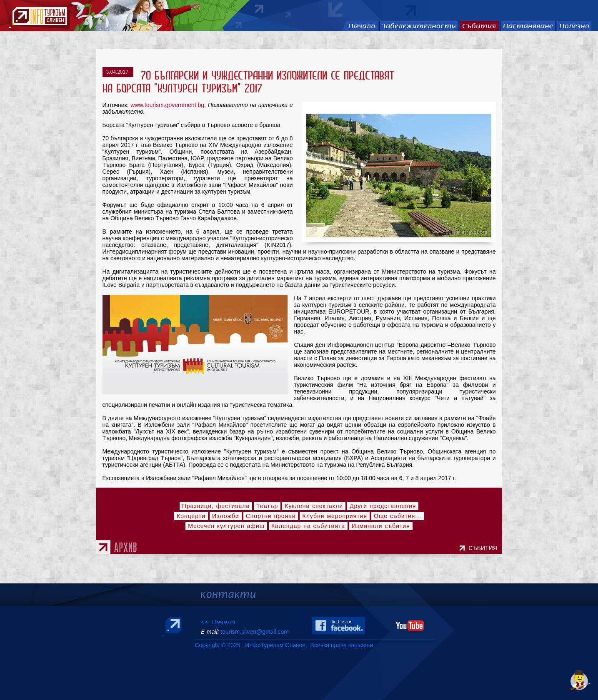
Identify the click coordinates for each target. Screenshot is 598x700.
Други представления (383, 506)
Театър (267, 506)
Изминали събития (381, 526)
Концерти (191, 516)
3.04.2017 (118, 72)
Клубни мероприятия (335, 516)
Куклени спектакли (314, 506)
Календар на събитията (308, 526)
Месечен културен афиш (226, 526)
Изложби (226, 516)
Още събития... (398, 516)
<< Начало (218, 622)
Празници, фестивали (216, 506)
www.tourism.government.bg (167, 105)
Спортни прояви (271, 516)
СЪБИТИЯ (484, 548)
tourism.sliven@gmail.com (254, 632)
